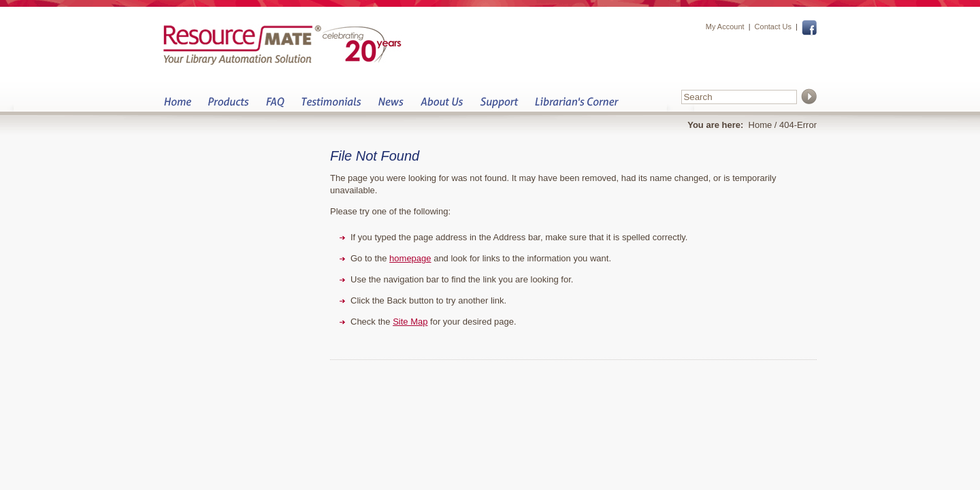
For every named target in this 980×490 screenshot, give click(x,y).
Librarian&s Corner (577, 106)
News (391, 106)
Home (177, 106)
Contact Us (773, 27)
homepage (410, 258)
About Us (441, 106)
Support (499, 106)
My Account (725, 27)
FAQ (275, 106)
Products (228, 106)
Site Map (410, 322)
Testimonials (331, 106)
